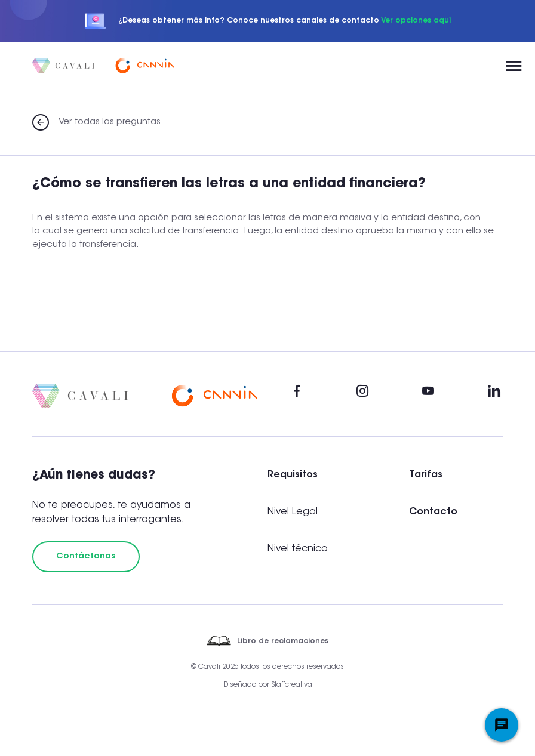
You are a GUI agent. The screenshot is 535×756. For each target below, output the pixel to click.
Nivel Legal (293, 512)
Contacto (433, 512)
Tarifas (426, 475)
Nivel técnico (298, 549)
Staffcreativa (292, 685)
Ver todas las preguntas (110, 122)
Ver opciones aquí (416, 21)
